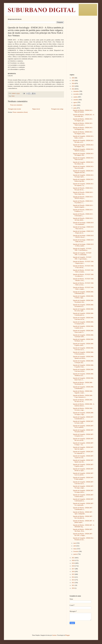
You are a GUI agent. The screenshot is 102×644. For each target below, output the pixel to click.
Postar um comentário (16, 105)
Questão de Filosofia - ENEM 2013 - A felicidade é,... (83, 215)
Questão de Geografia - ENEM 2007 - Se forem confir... (84, 422)
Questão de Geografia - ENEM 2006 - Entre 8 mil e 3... (84, 379)
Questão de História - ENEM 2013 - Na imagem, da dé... (83, 133)
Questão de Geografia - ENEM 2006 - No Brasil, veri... (84, 340)
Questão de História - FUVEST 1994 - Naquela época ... (83, 262)
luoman (54, 635)
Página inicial (36, 109)
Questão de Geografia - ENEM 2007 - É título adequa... (84, 478)
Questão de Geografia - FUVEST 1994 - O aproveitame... (82, 258)
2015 (73, 574)
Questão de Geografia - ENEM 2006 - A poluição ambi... (84, 336)
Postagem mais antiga (57, 109)
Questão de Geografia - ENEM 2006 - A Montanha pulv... (84, 293)
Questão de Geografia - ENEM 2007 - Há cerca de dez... (84, 440)
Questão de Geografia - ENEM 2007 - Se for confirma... (84, 427)
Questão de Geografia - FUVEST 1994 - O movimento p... (82, 249)
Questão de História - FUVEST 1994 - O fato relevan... (83, 267)
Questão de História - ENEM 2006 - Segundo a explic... (83, 392)
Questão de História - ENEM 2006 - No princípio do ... (83, 383)
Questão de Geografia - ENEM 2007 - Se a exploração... (84, 504)
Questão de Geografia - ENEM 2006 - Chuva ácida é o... (84, 331)
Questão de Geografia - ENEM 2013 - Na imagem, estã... (84, 154)
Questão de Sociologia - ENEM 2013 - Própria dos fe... (83, 232)
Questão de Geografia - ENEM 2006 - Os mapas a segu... (84, 414)
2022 (73, 89)
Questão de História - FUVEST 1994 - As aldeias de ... (83, 275)
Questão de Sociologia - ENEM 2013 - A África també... (83, 245)
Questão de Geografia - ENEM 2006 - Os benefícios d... (84, 306)
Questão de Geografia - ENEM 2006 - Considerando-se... (84, 314)
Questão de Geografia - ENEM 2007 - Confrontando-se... (84, 500)
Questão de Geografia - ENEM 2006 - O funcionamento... (84, 353)
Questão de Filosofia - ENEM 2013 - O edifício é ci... (83, 211)
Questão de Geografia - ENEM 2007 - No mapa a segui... (84, 487)
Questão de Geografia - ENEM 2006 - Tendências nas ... (84, 375)
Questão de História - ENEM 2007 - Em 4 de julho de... (83, 517)
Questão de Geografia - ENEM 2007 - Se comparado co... (84, 452)
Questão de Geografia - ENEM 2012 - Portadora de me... (84, 539)
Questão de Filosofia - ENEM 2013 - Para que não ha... (83, 189)
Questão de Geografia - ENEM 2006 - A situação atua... (84, 362)
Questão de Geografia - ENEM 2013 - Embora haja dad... (84, 180)
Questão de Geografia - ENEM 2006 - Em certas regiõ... (84, 310)
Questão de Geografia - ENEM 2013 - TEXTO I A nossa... (84, 150)
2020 (73, 560)
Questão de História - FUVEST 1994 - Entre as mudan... (83, 271)
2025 (73, 81)
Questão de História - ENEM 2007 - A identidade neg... (84, 526)
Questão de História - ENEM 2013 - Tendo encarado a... (83, 124)
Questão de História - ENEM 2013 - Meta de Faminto (83, 111)
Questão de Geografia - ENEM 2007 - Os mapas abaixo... (84, 491)
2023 (73, 86)
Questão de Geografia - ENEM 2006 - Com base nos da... (84, 319)
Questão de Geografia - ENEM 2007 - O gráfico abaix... (84, 465)
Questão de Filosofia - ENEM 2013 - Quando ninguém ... (83, 206)
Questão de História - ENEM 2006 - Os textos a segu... (83, 409)
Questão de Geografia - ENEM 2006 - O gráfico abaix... (84, 344)
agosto (75, 102)
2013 (73, 580)
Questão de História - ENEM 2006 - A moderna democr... (84, 405)
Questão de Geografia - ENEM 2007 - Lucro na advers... (84, 474)
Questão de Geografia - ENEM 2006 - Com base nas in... (84, 349)
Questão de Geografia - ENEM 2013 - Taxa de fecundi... (84, 167)
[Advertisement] (82, 31)
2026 (73, 78)
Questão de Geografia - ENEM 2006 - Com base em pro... (84, 370)
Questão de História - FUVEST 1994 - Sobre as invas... (83, 284)
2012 (73, 583)
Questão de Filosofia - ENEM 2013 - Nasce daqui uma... (83, 193)
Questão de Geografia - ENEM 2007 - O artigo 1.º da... (84, 444)
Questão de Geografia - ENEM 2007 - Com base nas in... (84, 483)
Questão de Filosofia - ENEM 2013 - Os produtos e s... (83, 202)
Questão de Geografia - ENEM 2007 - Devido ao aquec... (84, 470)
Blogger (67, 635)
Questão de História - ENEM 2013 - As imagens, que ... (83, 120)
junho (75, 108)
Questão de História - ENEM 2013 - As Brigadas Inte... (83, 128)
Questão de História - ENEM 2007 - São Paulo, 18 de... (83, 530)
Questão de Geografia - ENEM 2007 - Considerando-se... (84, 418)
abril (75, 546)
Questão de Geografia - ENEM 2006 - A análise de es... (84, 327)
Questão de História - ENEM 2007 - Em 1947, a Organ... (83, 535)
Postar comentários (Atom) (20, 112)
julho (75, 105)
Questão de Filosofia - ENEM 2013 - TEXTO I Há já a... (83, 198)
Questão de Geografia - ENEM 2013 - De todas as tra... (84, 141)
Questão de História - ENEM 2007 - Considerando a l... (83, 509)
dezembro (76, 91)
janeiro (75, 554)
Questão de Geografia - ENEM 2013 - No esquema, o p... (84, 185)
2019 (73, 563)
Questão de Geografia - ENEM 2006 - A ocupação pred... (84, 323)
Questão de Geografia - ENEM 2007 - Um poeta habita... (84, 431)
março (75, 549)
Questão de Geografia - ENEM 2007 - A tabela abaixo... (84, 496)
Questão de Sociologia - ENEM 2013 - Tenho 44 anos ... (83, 241)
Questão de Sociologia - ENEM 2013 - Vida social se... (83, 228)
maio (75, 543)
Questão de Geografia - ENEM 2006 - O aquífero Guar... (84, 366)
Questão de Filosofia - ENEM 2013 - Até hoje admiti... (83, 219)
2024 (73, 83)
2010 (73, 588)
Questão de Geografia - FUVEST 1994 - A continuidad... (82, 254)
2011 (73, 585)
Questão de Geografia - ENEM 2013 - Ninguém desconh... (84, 172)
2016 (73, 572)
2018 (73, 566)
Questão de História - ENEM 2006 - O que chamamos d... (83, 396)
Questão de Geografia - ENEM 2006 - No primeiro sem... (84, 301)
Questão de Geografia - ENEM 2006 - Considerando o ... (84, 388)
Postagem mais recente (15, 109)
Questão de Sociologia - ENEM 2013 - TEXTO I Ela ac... (83, 236)
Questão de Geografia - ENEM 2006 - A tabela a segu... (84, 297)
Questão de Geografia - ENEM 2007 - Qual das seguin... (84, 448)
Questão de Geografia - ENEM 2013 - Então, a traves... (84, 137)
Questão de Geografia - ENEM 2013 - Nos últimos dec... (84, 163)
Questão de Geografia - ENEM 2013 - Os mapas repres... (84, 176)
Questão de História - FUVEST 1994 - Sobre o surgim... (83, 288)
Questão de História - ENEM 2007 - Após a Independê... (83, 513)
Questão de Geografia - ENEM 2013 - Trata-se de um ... (84, 159)
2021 (73, 558)
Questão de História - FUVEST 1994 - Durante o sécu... (83, 280)
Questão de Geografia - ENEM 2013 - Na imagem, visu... (84, 146)
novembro (76, 94)
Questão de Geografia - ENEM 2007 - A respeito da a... (84, 435)
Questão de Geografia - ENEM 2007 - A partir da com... (84, 457)
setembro (76, 100)
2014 (73, 577)
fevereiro (76, 551)
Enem (13, 96)
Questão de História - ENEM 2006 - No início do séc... (83, 401)
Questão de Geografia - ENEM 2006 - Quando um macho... (84, 357)
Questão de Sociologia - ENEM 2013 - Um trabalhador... (83, 223)
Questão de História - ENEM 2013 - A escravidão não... (84, 116)
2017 (73, 569)
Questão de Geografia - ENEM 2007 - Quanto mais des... (84, 461)
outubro (76, 97)
